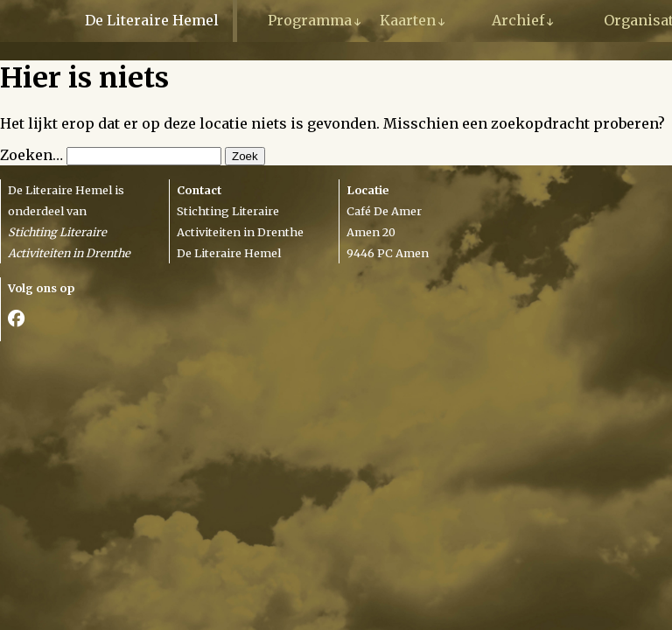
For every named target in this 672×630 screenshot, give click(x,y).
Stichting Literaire (228, 211)
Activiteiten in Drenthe (240, 232)
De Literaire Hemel (152, 20)
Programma (310, 20)
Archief (518, 20)
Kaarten (408, 20)
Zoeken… (31, 155)
